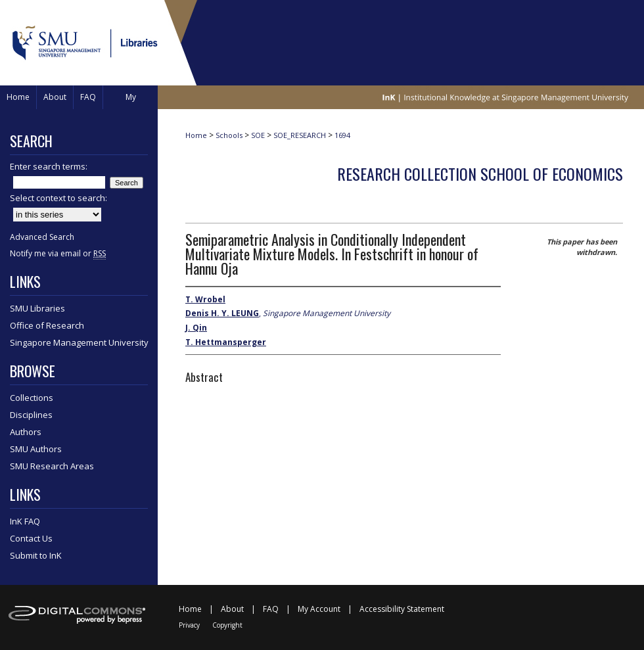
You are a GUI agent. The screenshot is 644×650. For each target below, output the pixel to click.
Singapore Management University (79, 342)
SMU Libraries (37, 308)
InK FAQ (25, 521)
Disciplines (31, 415)
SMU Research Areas (52, 466)
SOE (258, 135)
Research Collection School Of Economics (480, 174)
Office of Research (47, 325)
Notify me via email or (58, 253)
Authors (26, 432)
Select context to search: (58, 198)
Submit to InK (36, 555)
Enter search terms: (49, 166)
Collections (32, 398)
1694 (342, 135)
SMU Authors (36, 449)
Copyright (227, 625)
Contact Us (31, 538)
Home (196, 135)
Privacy (189, 625)
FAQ (271, 609)
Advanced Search (42, 237)
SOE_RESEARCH (300, 135)
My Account (319, 609)
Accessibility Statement (402, 609)
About (232, 609)
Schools (229, 135)
